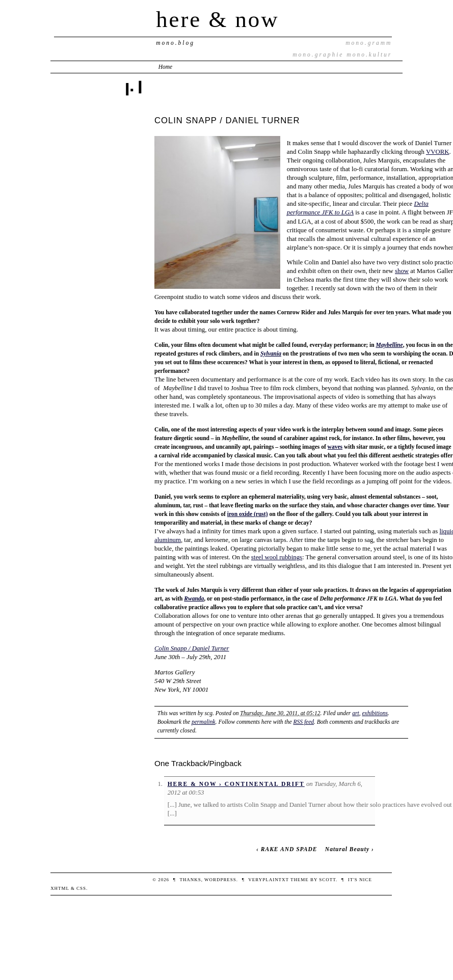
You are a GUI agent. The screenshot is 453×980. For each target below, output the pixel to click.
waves (335, 447)
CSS (81, 888)
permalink (204, 722)
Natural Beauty (347, 849)
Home (166, 67)
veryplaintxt (268, 880)
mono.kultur (369, 55)
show (402, 271)
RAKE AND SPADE (289, 849)
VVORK (438, 152)
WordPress (220, 880)
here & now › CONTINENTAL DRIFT (236, 784)
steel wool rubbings (277, 557)
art (355, 713)
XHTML (60, 888)
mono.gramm (369, 43)
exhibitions (375, 713)
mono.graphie (318, 55)
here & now (217, 19)
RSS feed (303, 722)
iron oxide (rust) (248, 514)
